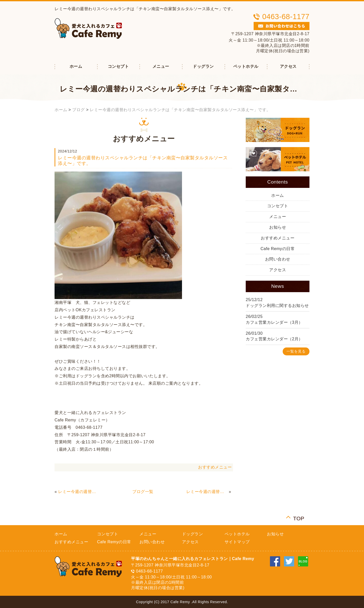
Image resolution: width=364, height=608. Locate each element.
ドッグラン (203, 66)
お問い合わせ (278, 259)
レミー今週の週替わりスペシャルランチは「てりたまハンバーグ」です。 (79, 492)
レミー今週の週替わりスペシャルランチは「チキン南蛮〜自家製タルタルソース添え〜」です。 (180, 110)
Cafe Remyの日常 (278, 249)
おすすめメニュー (215, 467)
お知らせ (278, 227)
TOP (299, 518)
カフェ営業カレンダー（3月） (274, 322)
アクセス (288, 66)
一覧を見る (296, 351)
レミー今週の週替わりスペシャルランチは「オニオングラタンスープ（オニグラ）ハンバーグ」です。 (207, 492)
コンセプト (118, 66)
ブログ (79, 110)
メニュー (161, 66)
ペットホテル (246, 66)
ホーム (76, 66)
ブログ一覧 (143, 492)
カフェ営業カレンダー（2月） (274, 339)
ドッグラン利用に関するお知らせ (277, 306)
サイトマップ (237, 542)
